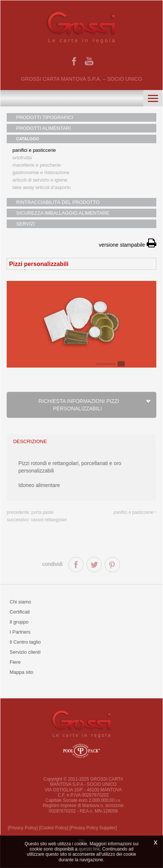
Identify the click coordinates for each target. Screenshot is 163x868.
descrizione (30, 441)
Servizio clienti (25, 652)
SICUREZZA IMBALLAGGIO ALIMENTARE (62, 213)
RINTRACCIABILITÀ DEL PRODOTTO (58, 202)
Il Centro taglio (25, 642)
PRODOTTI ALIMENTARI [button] (43, 128)
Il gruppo (19, 622)
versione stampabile (127, 245)
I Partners (20, 632)
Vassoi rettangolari (49, 520)
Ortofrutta (22, 158)
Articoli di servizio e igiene (40, 180)
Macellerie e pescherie (36, 165)
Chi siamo (20, 602)
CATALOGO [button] (27, 139)
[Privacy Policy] (23, 828)
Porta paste (43, 512)
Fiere (15, 662)
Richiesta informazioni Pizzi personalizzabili (95, 405)
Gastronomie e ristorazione (41, 172)
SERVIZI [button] (25, 224)
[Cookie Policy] (54, 828)
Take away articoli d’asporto (41, 187)
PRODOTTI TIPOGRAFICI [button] (45, 117)
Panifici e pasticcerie (34, 150)
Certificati (20, 612)
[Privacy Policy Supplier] (93, 828)
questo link (89, 849)
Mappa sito (22, 672)
